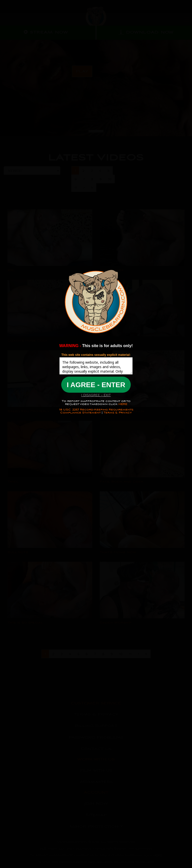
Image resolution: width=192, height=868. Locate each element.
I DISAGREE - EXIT (96, 395)
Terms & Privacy (118, 413)
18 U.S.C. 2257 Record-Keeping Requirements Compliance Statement (96, 411)
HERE (122, 404)
